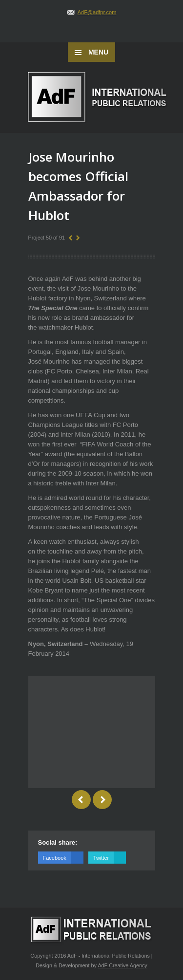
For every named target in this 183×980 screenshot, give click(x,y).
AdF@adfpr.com (97, 12)
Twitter (110, 858)
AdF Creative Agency (122, 965)
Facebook (63, 858)
